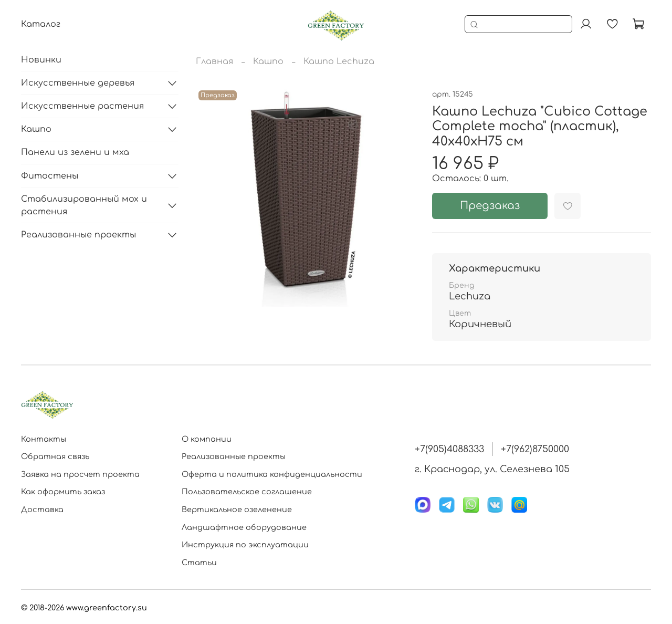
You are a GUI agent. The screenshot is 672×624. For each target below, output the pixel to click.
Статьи (199, 563)
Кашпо (268, 61)
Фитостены (50, 176)
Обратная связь (55, 456)
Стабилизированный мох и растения (84, 205)
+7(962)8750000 (535, 449)
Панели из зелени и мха (75, 152)
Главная (214, 61)
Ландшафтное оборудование (244, 527)
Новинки (41, 60)
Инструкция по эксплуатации (245, 545)
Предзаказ (490, 206)
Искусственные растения (82, 106)
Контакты (44, 439)
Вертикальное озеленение (237, 509)
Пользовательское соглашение (247, 492)
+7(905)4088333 (449, 449)
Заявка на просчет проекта (80, 474)
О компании (207, 439)
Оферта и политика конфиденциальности (272, 474)
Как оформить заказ (63, 492)
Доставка (42, 509)
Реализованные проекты (78, 235)
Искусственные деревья (78, 83)
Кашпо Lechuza (339, 61)
